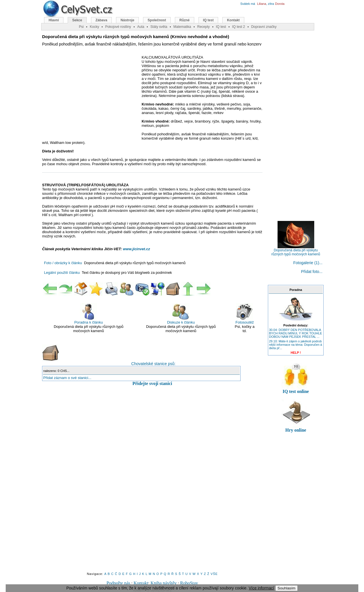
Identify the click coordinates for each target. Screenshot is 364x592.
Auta (141, 27)
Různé (185, 20)
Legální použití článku (62, 273)
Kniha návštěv (164, 583)
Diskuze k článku (181, 314)
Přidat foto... (312, 272)
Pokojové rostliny (118, 27)
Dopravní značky (264, 27)
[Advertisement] (90, 96)
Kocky (95, 27)
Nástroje (127, 20)
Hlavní (54, 20)
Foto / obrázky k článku (63, 263)
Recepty (203, 27)
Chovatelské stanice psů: (109, 355)
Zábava (101, 20)
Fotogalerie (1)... (308, 263)
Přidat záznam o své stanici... (67, 378)
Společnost (157, 20)
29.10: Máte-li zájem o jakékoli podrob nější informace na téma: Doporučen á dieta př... (296, 345)
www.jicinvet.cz (136, 249)
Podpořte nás (118, 583)
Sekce (77, 20)
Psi (81, 27)
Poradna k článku (88, 314)
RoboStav (189, 583)
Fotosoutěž (245, 314)
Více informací (261, 588)
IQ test (208, 20)
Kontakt (141, 583)
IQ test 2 (238, 27)
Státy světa (159, 27)
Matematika (182, 27)
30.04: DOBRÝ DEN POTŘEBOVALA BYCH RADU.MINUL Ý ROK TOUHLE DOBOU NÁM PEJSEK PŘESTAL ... (295, 333)
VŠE (214, 574)
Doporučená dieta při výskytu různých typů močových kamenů (296, 251)
